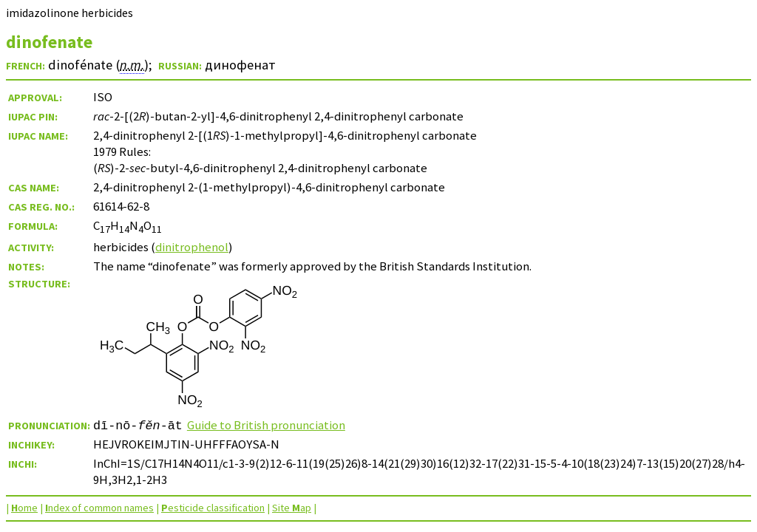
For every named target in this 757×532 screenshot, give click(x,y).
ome (24, 508)
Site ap (292, 508)
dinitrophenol (192, 247)
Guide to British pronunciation (266, 425)
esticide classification (213, 508)
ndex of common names (99, 508)
